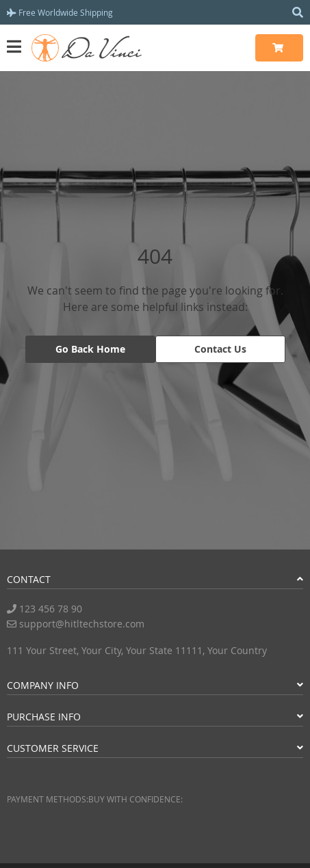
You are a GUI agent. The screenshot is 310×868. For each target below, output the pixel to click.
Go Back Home (90, 349)
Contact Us (220, 349)
